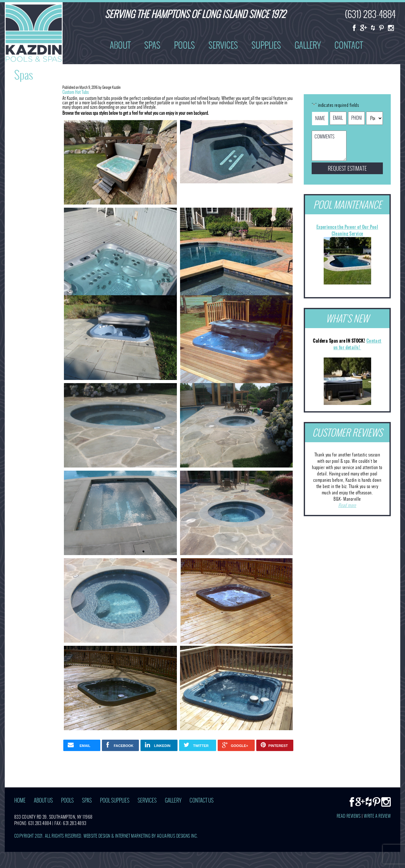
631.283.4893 (75, 823)
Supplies (266, 45)
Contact (349, 45)
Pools (184, 45)
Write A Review (377, 816)
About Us (43, 801)
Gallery (308, 45)
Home (20, 801)
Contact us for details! (358, 344)
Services (223, 45)
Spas (152, 45)
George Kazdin (111, 87)
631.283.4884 (40, 823)
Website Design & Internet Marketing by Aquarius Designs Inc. (141, 836)
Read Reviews (349, 816)
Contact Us (202, 801)
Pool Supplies (115, 801)
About (120, 45)
